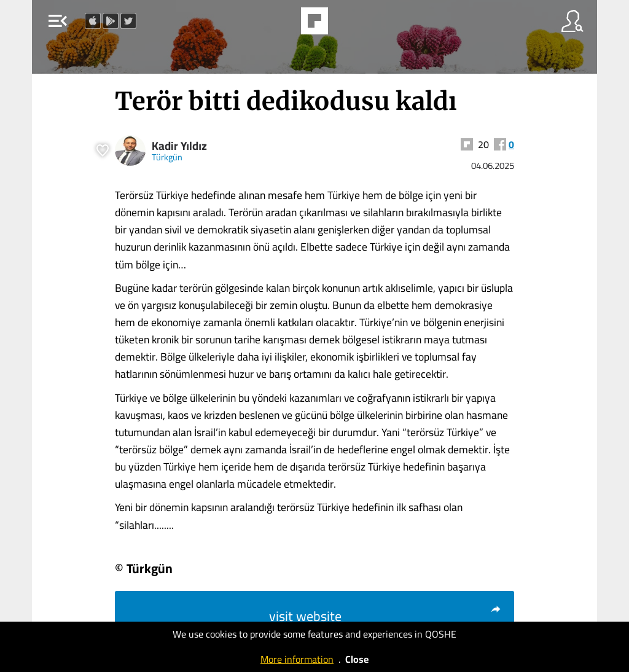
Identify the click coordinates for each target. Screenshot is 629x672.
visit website (385, 616)
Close (357, 659)
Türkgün (167, 157)
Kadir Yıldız (179, 146)
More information (297, 659)
